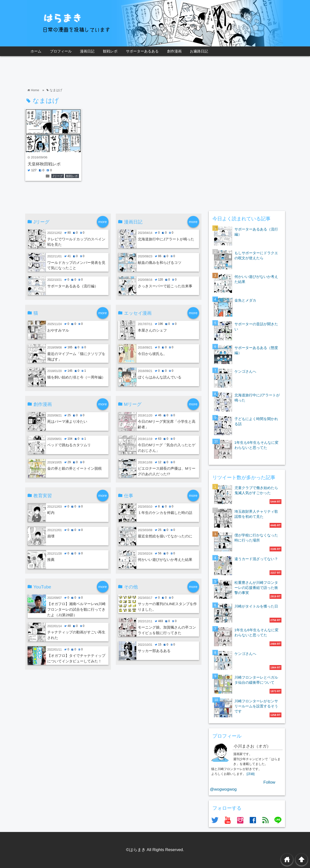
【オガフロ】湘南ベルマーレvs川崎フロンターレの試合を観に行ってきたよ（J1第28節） (76, 609)
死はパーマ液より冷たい (67, 421)
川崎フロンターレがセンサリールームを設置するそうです (256, 706)
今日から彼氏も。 (152, 354)
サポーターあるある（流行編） (73, 286)
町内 (51, 513)
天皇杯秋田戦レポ (44, 164)
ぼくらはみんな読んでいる (160, 377)
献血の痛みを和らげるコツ (160, 263)
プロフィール (61, 51)
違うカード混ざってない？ (256, 559)
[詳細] (251, 774)
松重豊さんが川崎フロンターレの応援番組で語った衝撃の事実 (256, 588)
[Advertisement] (113, 72)
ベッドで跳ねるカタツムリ (69, 445)
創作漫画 (174, 51)
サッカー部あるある (154, 651)
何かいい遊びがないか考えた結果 (165, 560)
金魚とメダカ (245, 300)
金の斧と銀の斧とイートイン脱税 (74, 468)
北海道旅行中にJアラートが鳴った (166, 239)
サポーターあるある (142, 51)
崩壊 (51, 536)
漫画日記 (87, 51)
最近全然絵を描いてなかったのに (165, 536)
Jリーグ (58, 176)
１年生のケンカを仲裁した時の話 (165, 513)
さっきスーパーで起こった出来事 (165, 286)
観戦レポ (110, 51)
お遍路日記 (199, 51)
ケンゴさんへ (245, 371)
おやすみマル (58, 330)
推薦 (51, 560)
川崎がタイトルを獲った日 (256, 606)
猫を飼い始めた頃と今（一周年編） (76, 377)
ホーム (36, 51)
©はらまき (136, 850)
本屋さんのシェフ (152, 330)
